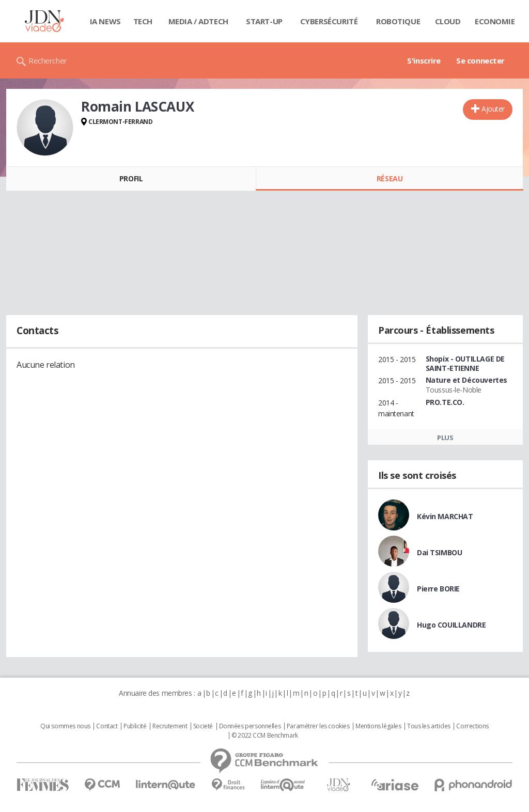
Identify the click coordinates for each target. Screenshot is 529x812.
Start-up (264, 21)
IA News (105, 21)
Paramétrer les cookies (318, 726)
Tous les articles (429, 726)
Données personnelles (250, 726)
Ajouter (493, 109)
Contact (107, 726)
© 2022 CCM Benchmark (265, 736)
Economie (495, 21)
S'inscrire (424, 60)
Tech (143, 21)
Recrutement (170, 726)
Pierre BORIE (438, 589)
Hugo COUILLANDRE (451, 625)
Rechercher (48, 60)
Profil (131, 178)
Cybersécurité (329, 21)
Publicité (135, 726)
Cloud (448, 21)
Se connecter (480, 60)
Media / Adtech (198, 21)
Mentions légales (378, 726)
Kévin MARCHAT (445, 516)
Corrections (472, 726)
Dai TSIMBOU (439, 552)
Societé (203, 726)
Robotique (398, 21)
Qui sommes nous (65, 726)
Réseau (390, 178)
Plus (445, 438)
